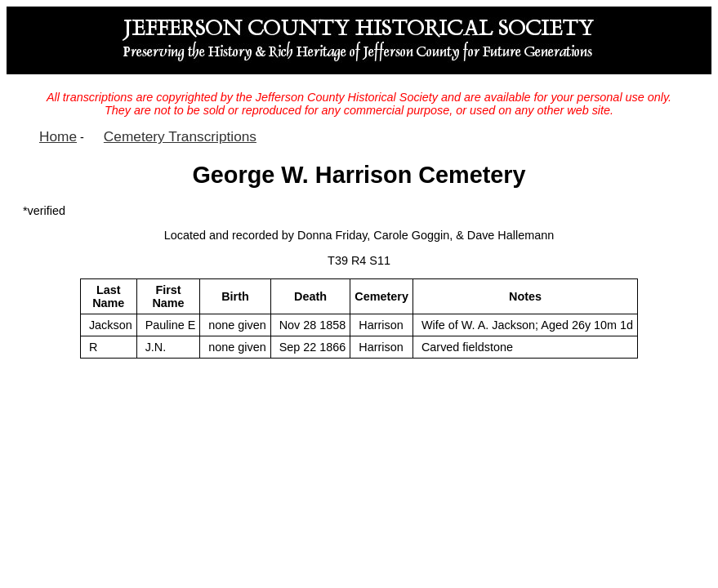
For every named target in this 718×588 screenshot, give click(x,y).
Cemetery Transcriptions (180, 136)
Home (58, 136)
